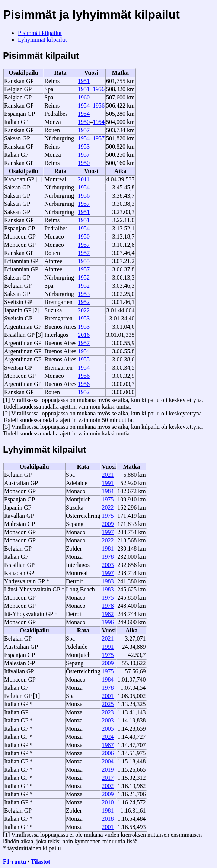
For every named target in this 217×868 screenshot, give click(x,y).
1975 (108, 499)
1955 (84, 261)
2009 (108, 524)
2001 (108, 696)
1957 (84, 130)
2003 (108, 565)
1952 (84, 277)
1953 (84, 146)
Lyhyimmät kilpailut (42, 40)
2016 (84, 335)
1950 (84, 122)
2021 (108, 475)
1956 (99, 89)
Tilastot (40, 861)
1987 (108, 745)
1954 (84, 106)
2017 (108, 778)
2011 (84, 179)
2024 (108, 737)
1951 (84, 81)
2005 (108, 729)
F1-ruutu (15, 861)
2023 (108, 712)
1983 (108, 581)
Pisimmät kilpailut (40, 33)
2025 (108, 704)
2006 (108, 753)
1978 (108, 557)
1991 (108, 483)
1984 (108, 491)
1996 (108, 622)
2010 (108, 802)
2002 (108, 786)
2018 (108, 819)
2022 (84, 310)
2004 (108, 761)
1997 (108, 532)
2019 (108, 770)
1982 (108, 614)
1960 (84, 97)
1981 (108, 548)
